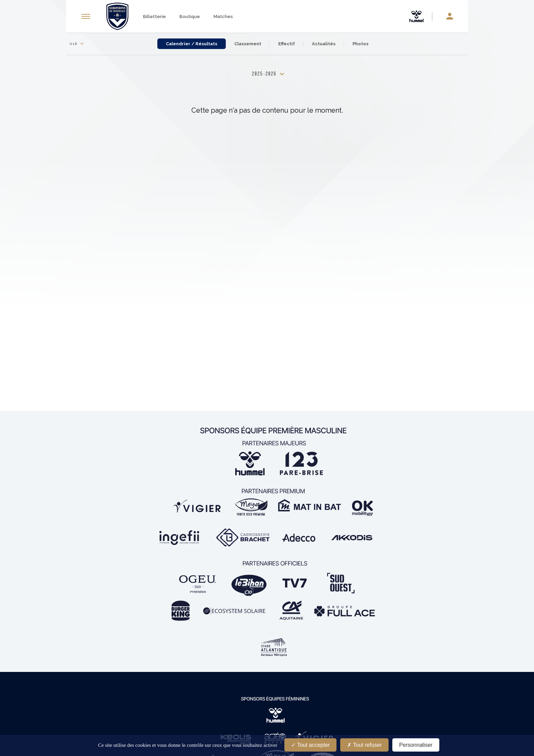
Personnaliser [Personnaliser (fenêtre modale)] (416, 745)
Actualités (324, 44)
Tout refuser (364, 745)
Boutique (190, 17)
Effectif (287, 44)
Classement (248, 44)
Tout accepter (310, 745)
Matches (223, 17)
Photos (360, 44)
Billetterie (154, 17)
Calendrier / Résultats (192, 44)
